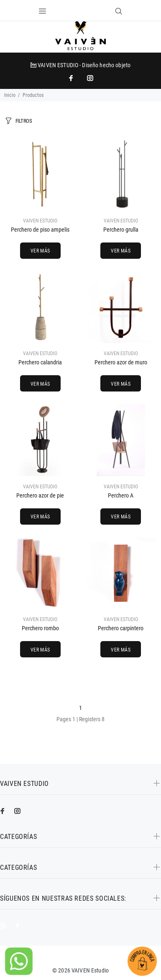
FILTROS (24, 121)
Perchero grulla (121, 230)
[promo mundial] (89, 78)
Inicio (10, 95)
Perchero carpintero (121, 628)
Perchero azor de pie (40, 495)
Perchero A (121, 495)
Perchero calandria (40, 362)
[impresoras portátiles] (72, 78)
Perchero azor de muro (121, 362)
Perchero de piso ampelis (40, 230)
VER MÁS (40, 251)
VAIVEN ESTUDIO (40, 221)
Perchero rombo (40, 628)
